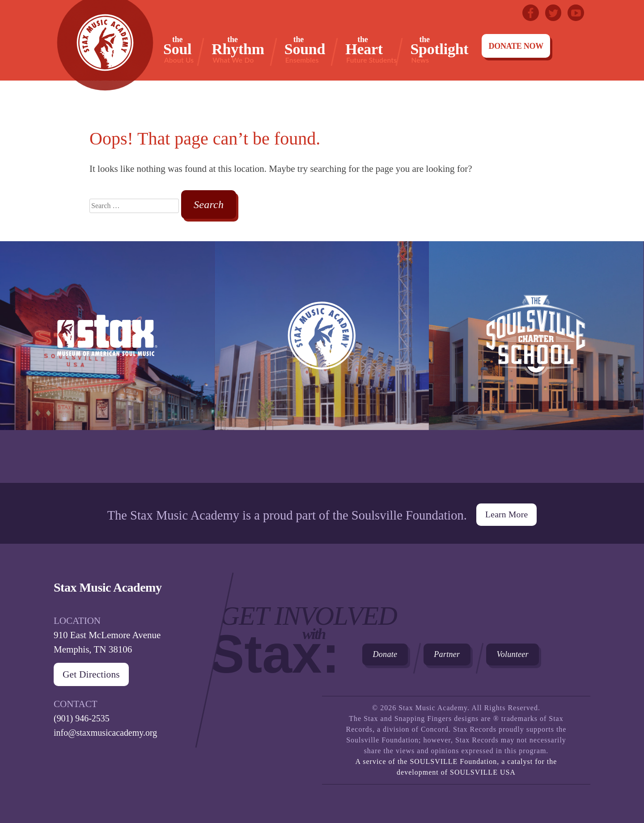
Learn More (506, 510)
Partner (465, 654)
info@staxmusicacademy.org (108, 729)
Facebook (527, 13)
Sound (305, 49)
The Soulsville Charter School (536, 362)
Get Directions (95, 671)
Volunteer (544, 654)
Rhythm (238, 49)
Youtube (575, 13)
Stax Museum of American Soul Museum (107, 362)
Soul (178, 49)
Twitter (551, 13)
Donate (391, 654)
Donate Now (516, 46)
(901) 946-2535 (83, 715)
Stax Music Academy (322, 362)
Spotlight (439, 49)
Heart (371, 49)
